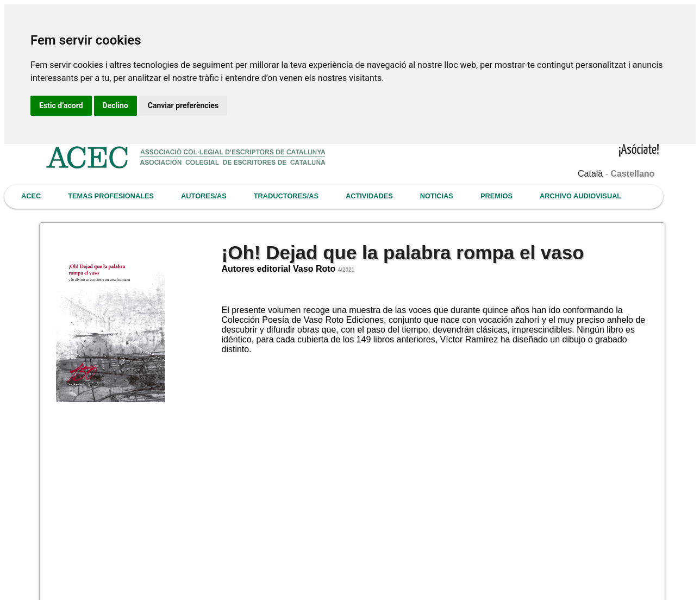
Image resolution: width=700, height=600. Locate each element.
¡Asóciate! (639, 150)
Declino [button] (115, 105)
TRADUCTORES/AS (286, 196)
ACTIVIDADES (369, 196)
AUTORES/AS (204, 196)
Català (590, 174)
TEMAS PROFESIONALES (111, 196)
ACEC (31, 196)
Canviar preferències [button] (183, 105)
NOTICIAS (437, 196)
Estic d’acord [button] (61, 105)
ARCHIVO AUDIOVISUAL (580, 196)
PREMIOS (496, 196)
